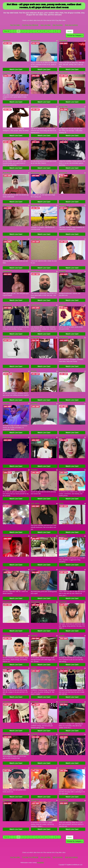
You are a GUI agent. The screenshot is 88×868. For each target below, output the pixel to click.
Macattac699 (7, 734)
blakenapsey (7, 636)
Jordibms (6, 371)
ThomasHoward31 (37, 305)
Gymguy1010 (63, 107)
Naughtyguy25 (36, 239)
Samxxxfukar (35, 338)
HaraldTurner (35, 800)
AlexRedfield (63, 41)
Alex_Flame (63, 470)
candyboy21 (7, 668)
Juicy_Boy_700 (8, 536)
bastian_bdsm (64, 139)
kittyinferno (6, 470)
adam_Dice (34, 437)
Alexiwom (34, 536)
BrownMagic (7, 173)
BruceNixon (7, 73)
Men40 (61, 503)
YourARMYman (8, 205)
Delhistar (34, 371)
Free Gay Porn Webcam (30, 25)
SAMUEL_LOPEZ (64, 668)
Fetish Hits (41, 863)
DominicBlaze (63, 73)
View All (7, 31)
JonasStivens (35, 768)
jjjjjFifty (5, 239)
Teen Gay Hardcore (71, 25)
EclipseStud (35, 702)
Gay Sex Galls (15, 25)
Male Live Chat (45, 25)
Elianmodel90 (7, 602)
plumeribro (6, 702)
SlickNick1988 (63, 800)
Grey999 (62, 636)
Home (69, 32)
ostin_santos (35, 503)
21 (56, 31)
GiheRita (6, 570)
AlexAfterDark (35, 271)
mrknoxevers (7, 107)
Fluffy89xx (34, 470)
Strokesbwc (63, 602)
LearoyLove (63, 305)
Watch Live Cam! (16, 69)
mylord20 (6, 404)
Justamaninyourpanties (10, 768)
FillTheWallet (35, 139)
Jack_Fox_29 (63, 371)
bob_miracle (63, 239)
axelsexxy (34, 404)
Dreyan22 (6, 503)
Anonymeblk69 (64, 734)
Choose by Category (75, 35)
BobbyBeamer (35, 205)
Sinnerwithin (63, 173)
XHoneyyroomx (36, 73)
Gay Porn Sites (58, 25)
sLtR (60, 404)
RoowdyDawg (35, 602)
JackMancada (63, 338)
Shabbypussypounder (66, 768)
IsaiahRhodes (7, 271)
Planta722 (34, 636)
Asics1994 (62, 271)
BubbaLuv (34, 107)
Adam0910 (34, 734)
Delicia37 (62, 437)
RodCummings (36, 173)
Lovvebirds (6, 139)
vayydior (34, 668)
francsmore (6, 41)
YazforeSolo (63, 205)
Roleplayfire (63, 536)
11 (48, 31)
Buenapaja (6, 800)
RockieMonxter (64, 702)
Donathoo (6, 338)
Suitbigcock (63, 570)
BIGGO (33, 570)
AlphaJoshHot (7, 305)
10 (44, 31)
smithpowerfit (35, 41)
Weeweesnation (8, 437)
